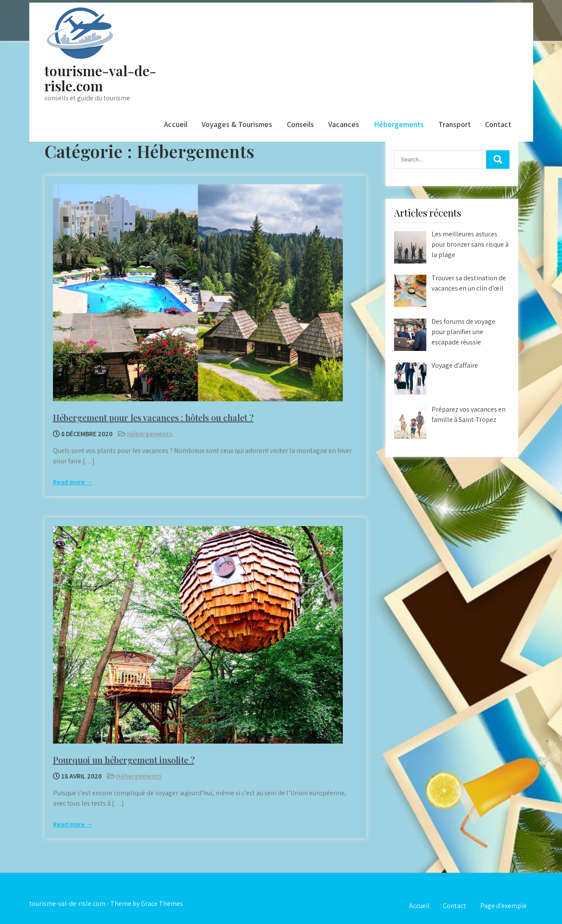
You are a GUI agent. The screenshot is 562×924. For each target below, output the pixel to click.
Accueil (176, 124)
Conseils (300, 124)
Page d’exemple (503, 906)
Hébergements (399, 124)
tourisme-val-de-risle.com (100, 78)
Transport (455, 124)
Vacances (344, 124)
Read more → (73, 482)
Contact (498, 124)
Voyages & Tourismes (237, 124)
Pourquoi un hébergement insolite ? (124, 760)
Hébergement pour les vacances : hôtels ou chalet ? (153, 417)
